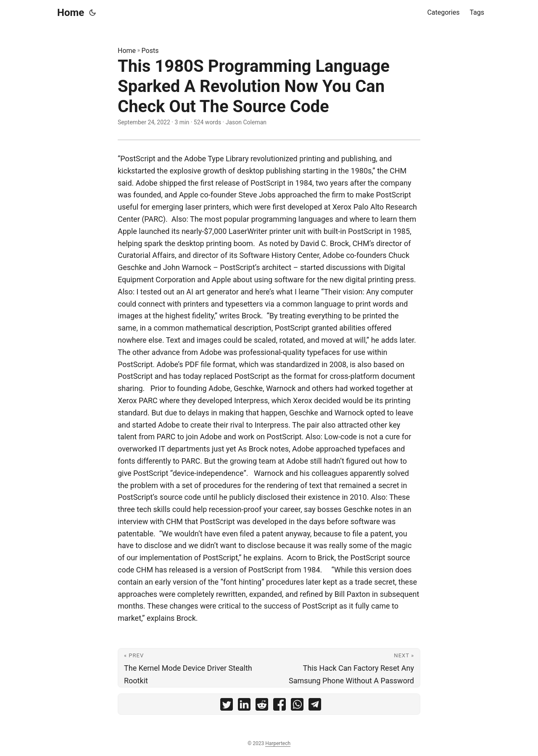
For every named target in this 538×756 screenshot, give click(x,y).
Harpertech (278, 743)
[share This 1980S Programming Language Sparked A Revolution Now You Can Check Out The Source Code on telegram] (315, 706)
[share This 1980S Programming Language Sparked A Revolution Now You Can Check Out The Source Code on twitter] (227, 706)
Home (71, 13)
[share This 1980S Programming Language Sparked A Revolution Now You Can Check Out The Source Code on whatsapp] (297, 706)
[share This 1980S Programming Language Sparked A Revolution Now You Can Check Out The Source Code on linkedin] (244, 706)
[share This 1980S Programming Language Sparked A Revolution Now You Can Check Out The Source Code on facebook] (280, 706)
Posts (150, 51)
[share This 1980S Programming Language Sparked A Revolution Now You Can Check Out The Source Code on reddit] (262, 706)
